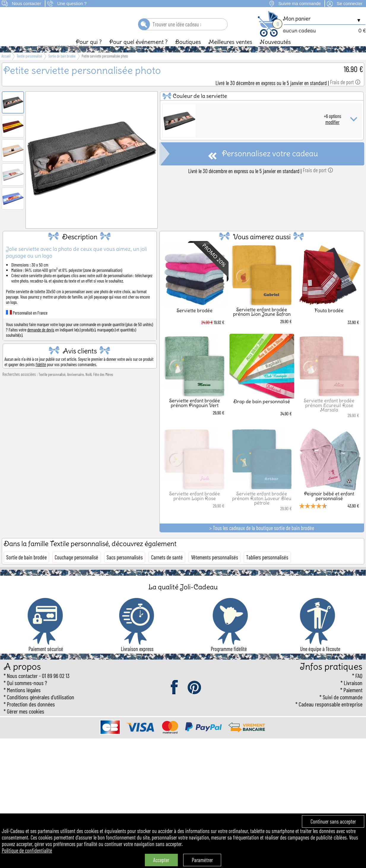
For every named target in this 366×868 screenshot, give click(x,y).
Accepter (161, 860)
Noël (88, 384)
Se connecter (350, 4)
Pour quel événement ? (138, 52)
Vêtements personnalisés (215, 567)
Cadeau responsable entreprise (331, 714)
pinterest (195, 698)
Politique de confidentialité (27, 851)
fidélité (41, 374)
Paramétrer (202, 860)
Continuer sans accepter (333, 821)
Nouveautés (275, 52)
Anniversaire (75, 384)
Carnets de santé (167, 567)
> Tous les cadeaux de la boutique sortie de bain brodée (262, 538)
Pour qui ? (89, 52)
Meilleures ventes (230, 52)
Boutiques (188, 52)
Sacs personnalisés (125, 567)
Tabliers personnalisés (267, 567)
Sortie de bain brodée (26, 567)
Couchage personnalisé (76, 567)
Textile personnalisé (52, 384)
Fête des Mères (103, 384)
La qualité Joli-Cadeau (183, 597)
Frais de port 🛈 (345, 92)
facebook (175, 698)
